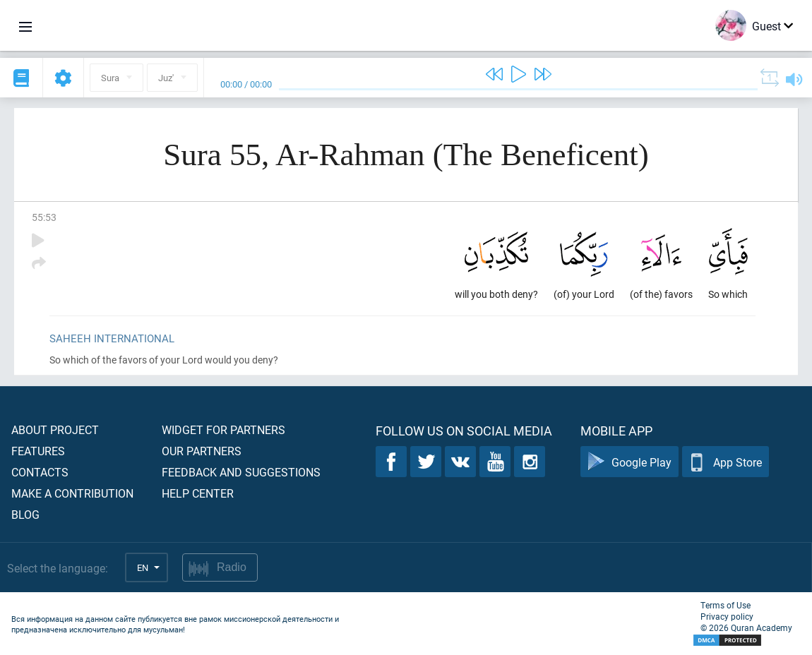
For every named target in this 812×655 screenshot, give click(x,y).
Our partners (202, 451)
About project (55, 429)
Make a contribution (72, 493)
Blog (25, 514)
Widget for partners (223, 429)
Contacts (40, 472)
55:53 (44, 217)
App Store (726, 462)
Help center (198, 493)
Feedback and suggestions (241, 472)
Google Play (629, 462)
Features (38, 451)
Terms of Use (726, 605)
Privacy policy (727, 616)
